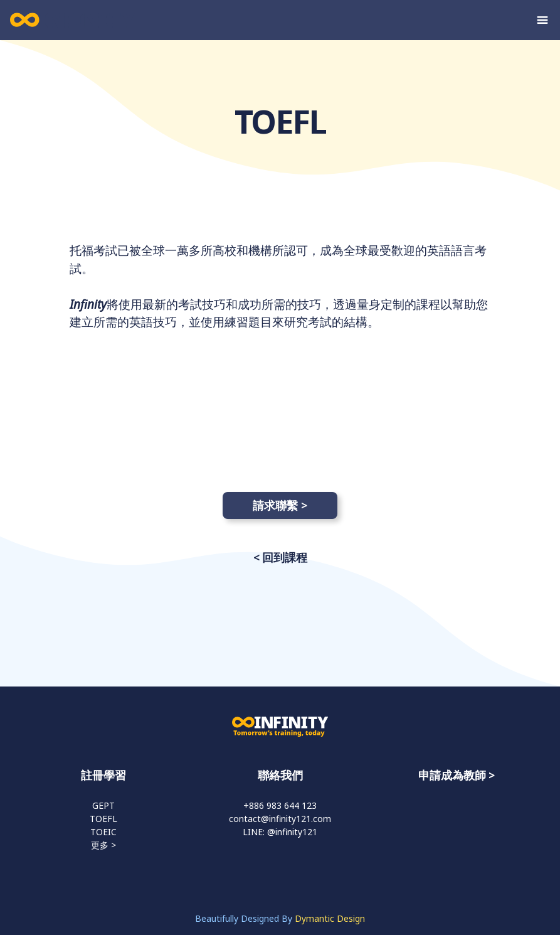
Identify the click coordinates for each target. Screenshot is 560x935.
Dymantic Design (330, 918)
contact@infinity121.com (280, 819)
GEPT (103, 805)
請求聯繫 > (280, 505)
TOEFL (103, 819)
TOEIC (103, 832)
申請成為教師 (452, 775)
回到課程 (285, 557)
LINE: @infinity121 (280, 832)
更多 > (103, 845)
